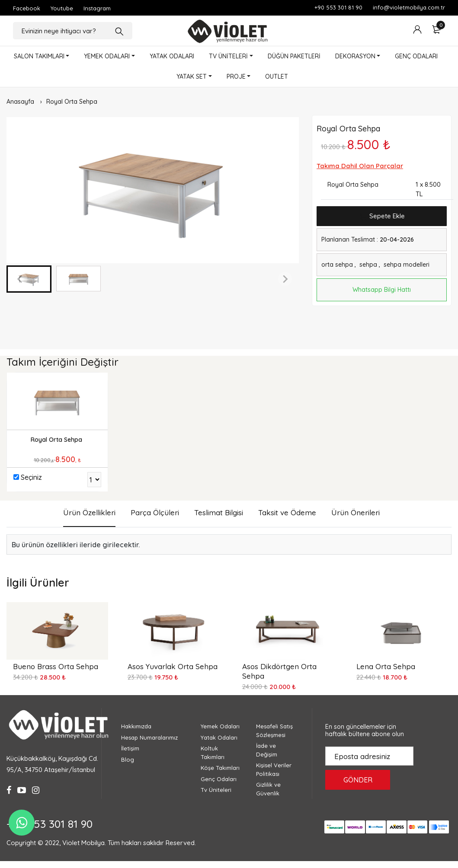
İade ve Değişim (267, 750)
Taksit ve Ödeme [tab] (287, 512)
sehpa (368, 265)
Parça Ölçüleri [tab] (155, 512)
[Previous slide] (20, 279)
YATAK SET (192, 77)
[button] (29, 279)
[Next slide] (285, 279)
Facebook (27, 8)
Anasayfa (20, 102)
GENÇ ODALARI (416, 56)
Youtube (62, 8)
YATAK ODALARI (172, 56)
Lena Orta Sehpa (386, 666)
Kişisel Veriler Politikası (274, 769)
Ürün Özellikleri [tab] (89, 512)
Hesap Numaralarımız (149, 737)
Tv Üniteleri (216, 790)
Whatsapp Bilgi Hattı (382, 290)
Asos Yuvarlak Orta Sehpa (173, 666)
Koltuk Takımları (213, 753)
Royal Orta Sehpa (72, 102)
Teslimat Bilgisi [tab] (219, 512)
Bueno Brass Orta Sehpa (56, 666)
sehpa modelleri (407, 265)
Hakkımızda (136, 726)
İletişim (130, 748)
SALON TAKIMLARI (39, 56)
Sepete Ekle (382, 216)
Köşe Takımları (220, 768)
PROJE (236, 77)
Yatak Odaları (219, 737)
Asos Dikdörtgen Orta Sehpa (279, 671)
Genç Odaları (219, 779)
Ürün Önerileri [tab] (356, 512)
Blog (128, 759)
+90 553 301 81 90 (338, 7)
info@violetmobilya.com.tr (409, 7)
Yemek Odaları (220, 726)
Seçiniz (31, 477)
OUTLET (277, 77)
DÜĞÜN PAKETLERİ (294, 56)
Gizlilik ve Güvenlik (268, 789)
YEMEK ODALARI (107, 56)
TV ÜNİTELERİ (228, 56)
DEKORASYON (355, 56)
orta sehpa (337, 265)
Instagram (97, 8)
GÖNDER (358, 780)
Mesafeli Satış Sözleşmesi (274, 731)
